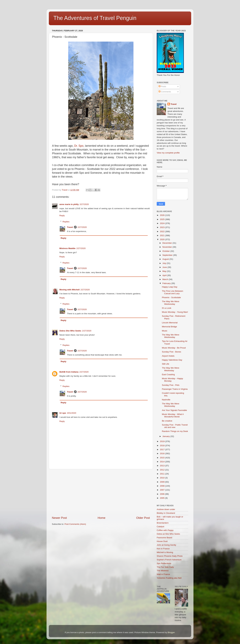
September (168, 255)
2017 (163, 450)
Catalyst (160, 527)
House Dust (162, 541)
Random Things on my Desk (175, 431)
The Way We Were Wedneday (171, 369)
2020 (163, 239)
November (167, 247)
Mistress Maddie (67, 248)
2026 (163, 215)
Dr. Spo (79, 146)
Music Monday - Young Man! (175, 312)
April (165, 275)
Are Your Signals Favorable (174, 410)
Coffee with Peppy (165, 530)
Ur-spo (63, 413)
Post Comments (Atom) (75, 524)
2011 (163, 474)
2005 (163, 498)
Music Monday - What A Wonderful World (173, 415)
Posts (162, 86)
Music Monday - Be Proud (174, 348)
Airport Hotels (168, 356)
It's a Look (167, 308)
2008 (163, 486)
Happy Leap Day (170, 287)
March (166, 279)
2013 (163, 466)
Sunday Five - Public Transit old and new (175, 426)
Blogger (171, 632)
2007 (163, 490)
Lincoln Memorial (170, 323)
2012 (163, 470)
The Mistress (163, 571)
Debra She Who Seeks (70, 331)
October (166, 251)
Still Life (166, 364)
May (165, 271)
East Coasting (168, 374)
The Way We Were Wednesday (171, 303)
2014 (163, 462)
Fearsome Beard (164, 538)
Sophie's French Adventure (169, 560)
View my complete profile (168, 153)
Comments (165, 92)
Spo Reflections (164, 563)
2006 (163, 494)
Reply (62, 216)
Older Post (143, 518)
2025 (163, 219)
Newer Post (59, 518)
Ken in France (163, 549)
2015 (163, 458)
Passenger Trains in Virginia (175, 389)
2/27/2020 (84, 204)
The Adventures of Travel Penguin (95, 18)
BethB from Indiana (69, 372)
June (165, 267)
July (165, 263)
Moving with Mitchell (69, 290)
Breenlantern (163, 523)
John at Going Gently (166, 545)
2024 (163, 223)
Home (101, 518)
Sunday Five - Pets (171, 385)
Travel (70, 227)
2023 (163, 227)
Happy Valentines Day (172, 360)
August (166, 259)
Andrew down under (166, 509)
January (166, 436)
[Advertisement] (101, 493)
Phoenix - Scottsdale (171, 297)
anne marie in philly (69, 204)
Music (165, 331)
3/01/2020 (72, 413)
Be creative (167, 421)
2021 (163, 235)
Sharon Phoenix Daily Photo (170, 556)
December (167, 243)
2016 (163, 454)
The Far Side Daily (165, 567)
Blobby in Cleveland (166, 513)
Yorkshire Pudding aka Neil (169, 578)
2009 (163, 482)
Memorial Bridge (169, 327)
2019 (163, 441)
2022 (163, 231)
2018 (163, 446)
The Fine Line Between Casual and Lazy (173, 292)
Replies (66, 222)
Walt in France (163, 574)
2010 (163, 478)
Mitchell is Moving (165, 552)
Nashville (166, 400)
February (167, 283)
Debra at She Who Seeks (168, 534)
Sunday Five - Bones (172, 352)
